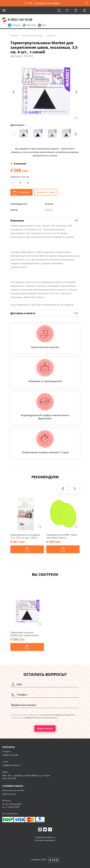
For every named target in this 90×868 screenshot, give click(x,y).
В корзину (24, 192)
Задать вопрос (45, 728)
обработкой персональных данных (41, 718)
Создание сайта (39, 859)
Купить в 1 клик (46, 192)
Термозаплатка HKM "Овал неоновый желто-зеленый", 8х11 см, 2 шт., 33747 (62, 536)
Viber (44, 25)
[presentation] (14, 92)
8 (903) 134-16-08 (20, 20)
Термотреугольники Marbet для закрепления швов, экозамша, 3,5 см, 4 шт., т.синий (25, 634)
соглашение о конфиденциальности (57, 715)
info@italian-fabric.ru (12, 765)
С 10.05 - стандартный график (42, 3)
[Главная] (4, 21)
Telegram (16, 25)
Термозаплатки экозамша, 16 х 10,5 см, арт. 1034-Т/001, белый (25, 536)
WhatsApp (31, 25)
